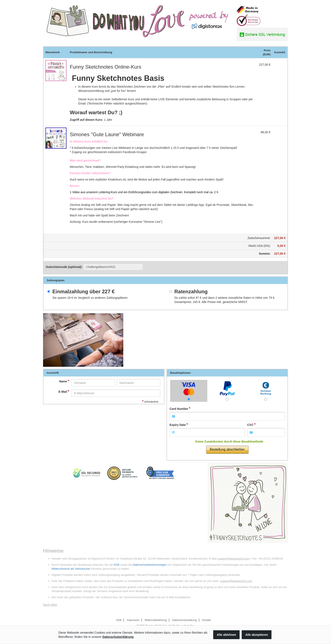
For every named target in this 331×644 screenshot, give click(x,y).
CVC (250, 425)
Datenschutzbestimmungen (150, 565)
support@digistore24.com (234, 559)
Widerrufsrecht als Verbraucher (71, 569)
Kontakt (206, 620)
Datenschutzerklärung (184, 620)
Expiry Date (178, 425)
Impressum (133, 620)
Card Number (179, 409)
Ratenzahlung (191, 292)
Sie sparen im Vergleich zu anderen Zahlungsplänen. (90, 298)
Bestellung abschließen (227, 449)
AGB (116, 565)
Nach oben (50, 605)
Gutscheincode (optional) (94, 267)
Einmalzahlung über (83, 292)
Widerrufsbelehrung (156, 620)
